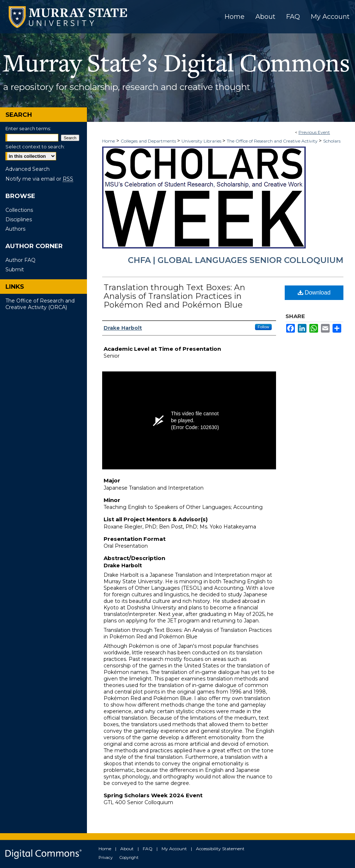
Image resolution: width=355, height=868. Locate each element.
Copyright (129, 857)
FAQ (148, 849)
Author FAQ (20, 260)
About (127, 849)
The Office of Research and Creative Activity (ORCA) (40, 304)
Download (314, 293)
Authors (15, 229)
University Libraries (202, 141)
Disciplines (19, 219)
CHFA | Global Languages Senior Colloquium (236, 260)
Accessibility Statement (220, 849)
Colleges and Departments (149, 141)
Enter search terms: (28, 128)
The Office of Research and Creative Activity (273, 141)
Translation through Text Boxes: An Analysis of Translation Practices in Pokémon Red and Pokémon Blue (174, 296)
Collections (19, 210)
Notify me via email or (39, 179)
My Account (174, 849)
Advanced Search (28, 169)
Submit (15, 270)
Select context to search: (35, 147)
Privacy (106, 857)
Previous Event (314, 132)
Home (108, 141)
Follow (263, 327)
